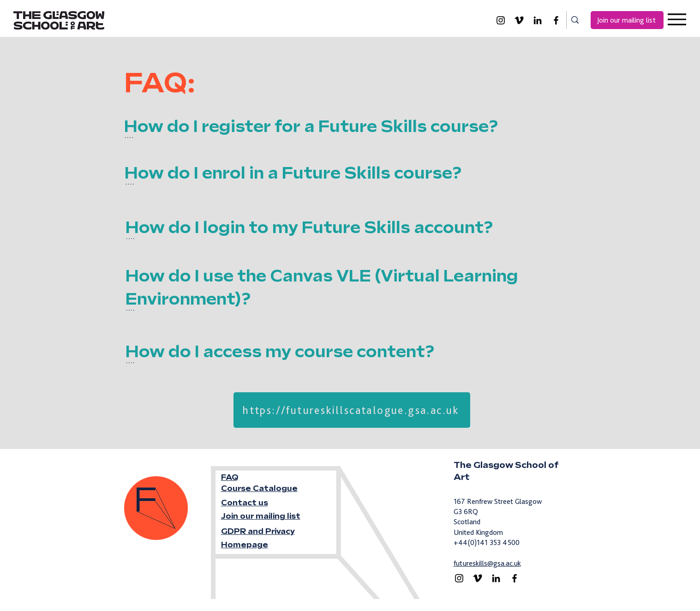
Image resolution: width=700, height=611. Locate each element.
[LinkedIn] (538, 20)
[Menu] (677, 19)
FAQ (230, 478)
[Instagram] (501, 20)
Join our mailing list (261, 516)
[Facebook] (556, 20)
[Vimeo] (519, 20)
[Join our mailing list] (627, 20)
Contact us (245, 503)
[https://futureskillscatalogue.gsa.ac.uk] (352, 410)
